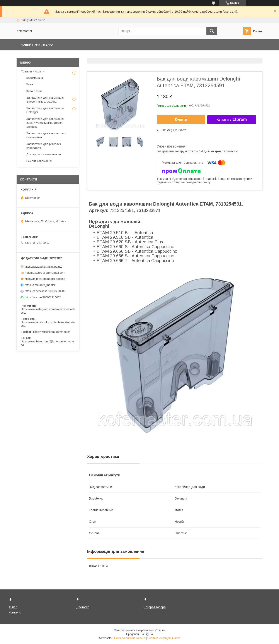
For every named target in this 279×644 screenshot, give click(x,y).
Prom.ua (160, 630)
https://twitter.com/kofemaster (51, 332)
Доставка (83, 607)
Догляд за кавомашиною (44, 154)
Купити (181, 119)
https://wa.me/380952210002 (43, 297)
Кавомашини (35, 78)
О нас (13, 607)
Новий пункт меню (37, 45)
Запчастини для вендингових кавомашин (46, 135)
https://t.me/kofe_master (40, 285)
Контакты (15, 612)
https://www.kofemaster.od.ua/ (43, 266)
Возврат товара (155, 607)
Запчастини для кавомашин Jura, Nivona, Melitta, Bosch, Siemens (45, 123)
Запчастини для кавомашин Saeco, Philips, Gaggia (45, 100)
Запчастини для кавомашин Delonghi (45, 110)
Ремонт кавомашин (39, 161)
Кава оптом (34, 91)
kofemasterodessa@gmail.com (45, 273)
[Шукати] (212, 31)
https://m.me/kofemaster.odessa (45, 279)
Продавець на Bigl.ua (139, 634)
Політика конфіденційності (164, 638)
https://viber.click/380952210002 (45, 291)
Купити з (231, 120)
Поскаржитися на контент (130, 638)
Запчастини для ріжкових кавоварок (44, 146)
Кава (30, 84)
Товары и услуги (33, 71)
